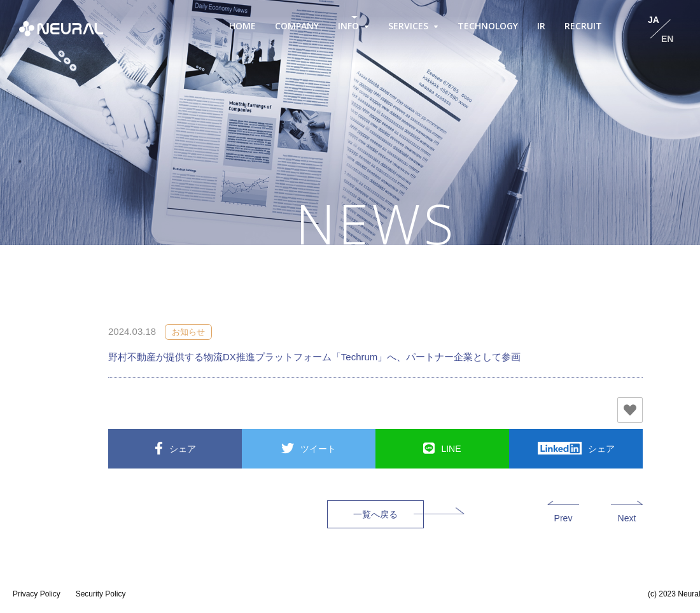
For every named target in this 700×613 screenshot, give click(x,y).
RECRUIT (583, 26)
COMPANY (297, 26)
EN (667, 39)
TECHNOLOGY (488, 26)
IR (541, 26)
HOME (242, 26)
